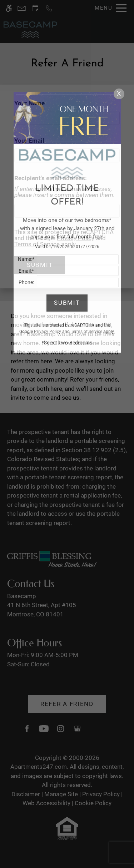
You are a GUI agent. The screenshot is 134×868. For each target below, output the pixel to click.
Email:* (26, 271)
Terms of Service (86, 332)
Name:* (26, 259)
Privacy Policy (48, 332)
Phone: (26, 282)
